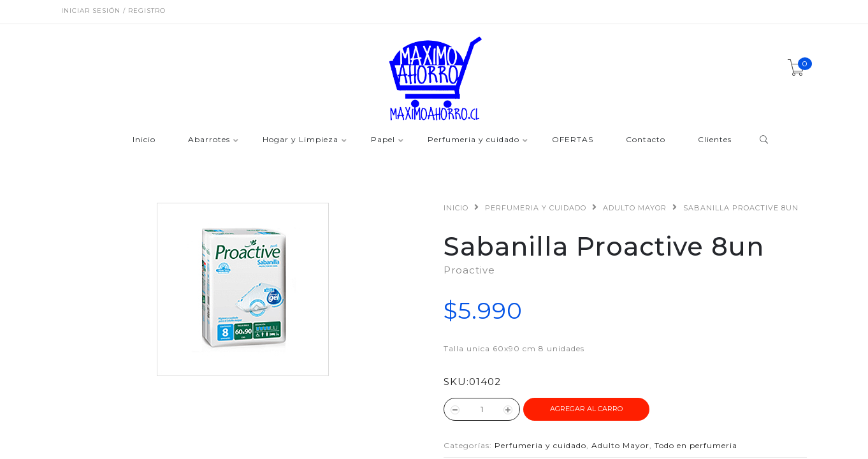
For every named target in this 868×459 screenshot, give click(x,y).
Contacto (646, 140)
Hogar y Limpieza (300, 140)
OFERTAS (573, 140)
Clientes (715, 140)
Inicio (144, 140)
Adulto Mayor (635, 208)
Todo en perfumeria (696, 445)
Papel (383, 140)
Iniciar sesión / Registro (113, 11)
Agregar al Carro (586, 409)
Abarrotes (209, 140)
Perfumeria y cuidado (474, 140)
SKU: (456, 382)
